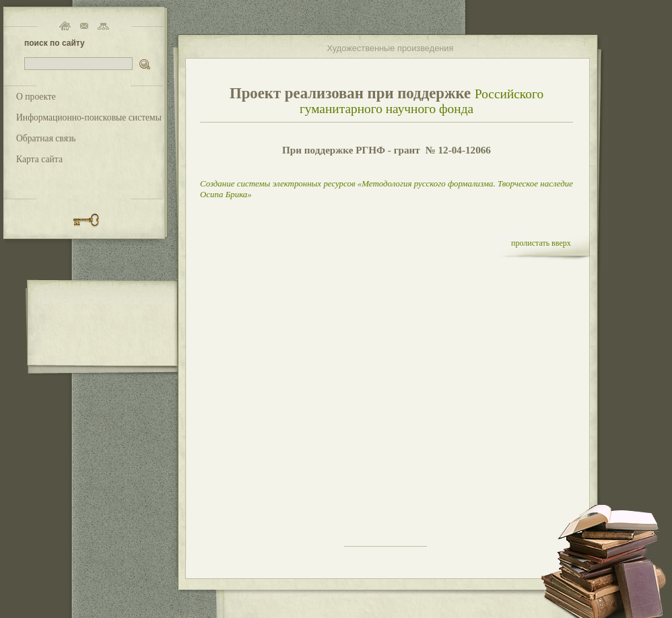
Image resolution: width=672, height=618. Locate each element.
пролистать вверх (541, 243)
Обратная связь (46, 138)
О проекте (36, 97)
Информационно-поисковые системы (89, 117)
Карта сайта (39, 159)
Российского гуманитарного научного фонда (422, 101)
